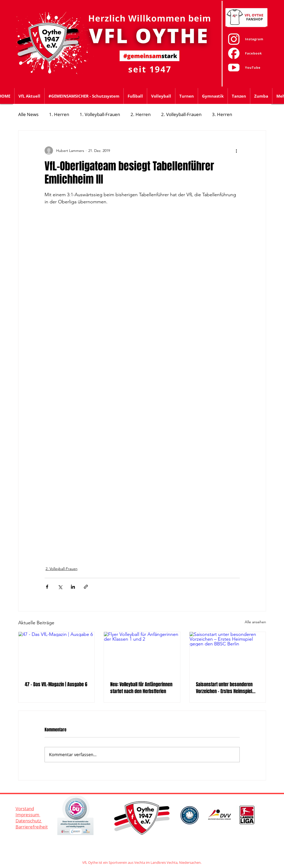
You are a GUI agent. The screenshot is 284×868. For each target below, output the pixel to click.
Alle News (28, 114)
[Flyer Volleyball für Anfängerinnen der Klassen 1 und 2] (142, 653)
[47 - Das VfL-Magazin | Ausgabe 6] (57, 653)
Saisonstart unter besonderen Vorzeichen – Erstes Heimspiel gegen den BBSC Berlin (224, 688)
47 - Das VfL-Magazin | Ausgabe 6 (56, 684)
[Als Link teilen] (86, 587)
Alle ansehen (255, 622)
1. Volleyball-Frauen (100, 114)
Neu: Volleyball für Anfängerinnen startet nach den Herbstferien (141, 688)
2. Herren (141, 114)
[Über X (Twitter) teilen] (60, 587)
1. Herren (59, 114)
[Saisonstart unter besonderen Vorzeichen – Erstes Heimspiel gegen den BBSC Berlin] (228, 653)
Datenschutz (29, 821)
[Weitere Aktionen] (237, 151)
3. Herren (222, 114)
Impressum (28, 815)
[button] (135, 96)
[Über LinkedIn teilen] (73, 587)
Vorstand (25, 809)
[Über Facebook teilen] (47, 587)
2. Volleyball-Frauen (181, 114)
